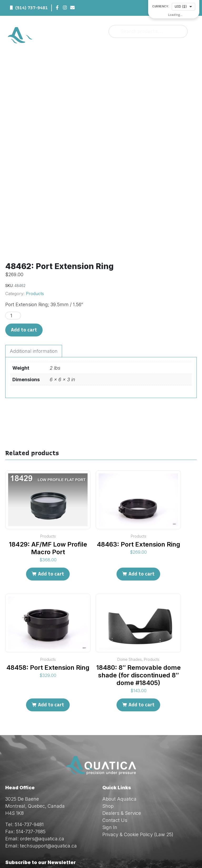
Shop (108, 746)
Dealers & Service (122, 753)
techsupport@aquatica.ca (48, 785)
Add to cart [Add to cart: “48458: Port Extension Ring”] (51, 644)
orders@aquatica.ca (42, 778)
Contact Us (115, 760)
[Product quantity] (13, 256)
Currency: (161, 7)
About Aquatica (119, 739)
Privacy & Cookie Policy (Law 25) (138, 774)
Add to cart (24, 270)
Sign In (110, 767)
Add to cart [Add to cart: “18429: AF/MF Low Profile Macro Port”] (51, 514)
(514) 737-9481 (32, 8)
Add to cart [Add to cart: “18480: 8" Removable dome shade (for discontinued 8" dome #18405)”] (142, 644)
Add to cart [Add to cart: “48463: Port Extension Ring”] (142, 514)
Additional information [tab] (34, 291)
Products (35, 234)
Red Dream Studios (140, 855)
